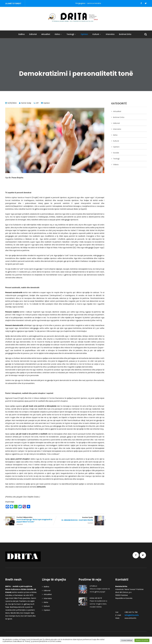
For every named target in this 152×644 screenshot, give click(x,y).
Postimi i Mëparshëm (30, 520)
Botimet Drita (125, 34)
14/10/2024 (12, 103)
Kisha (58, 34)
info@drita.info (132, 615)
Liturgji (93, 586)
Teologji (71, 34)
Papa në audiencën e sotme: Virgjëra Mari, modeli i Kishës (98, 604)
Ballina (22, 34)
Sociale (116, 153)
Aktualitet (46, 34)
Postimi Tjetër (80, 519)
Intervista (110, 34)
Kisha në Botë (96, 598)
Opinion (84, 34)
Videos (116, 165)
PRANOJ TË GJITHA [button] (142, 640)
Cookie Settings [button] (127, 640)
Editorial (33, 34)
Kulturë (97, 34)
